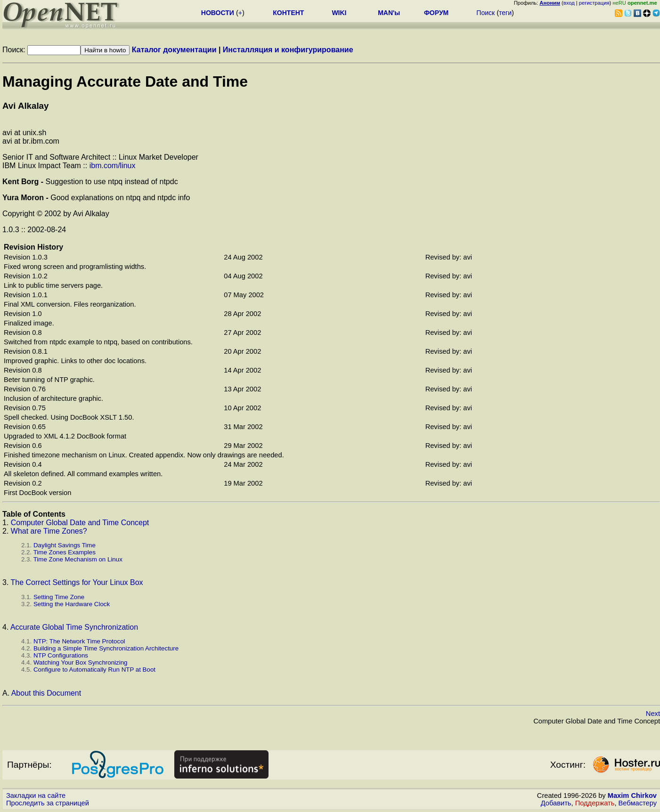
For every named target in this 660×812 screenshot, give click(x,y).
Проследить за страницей (48, 803)
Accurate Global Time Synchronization (74, 627)
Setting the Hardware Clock (72, 604)
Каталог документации (174, 50)
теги (505, 13)
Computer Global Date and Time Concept (80, 523)
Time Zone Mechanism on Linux (78, 559)
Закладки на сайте (36, 796)
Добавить (556, 803)
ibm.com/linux (113, 166)
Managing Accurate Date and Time (125, 81)
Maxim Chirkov (632, 796)
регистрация (594, 3)
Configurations (61, 655)
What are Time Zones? (49, 531)
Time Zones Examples (65, 552)
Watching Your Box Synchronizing (81, 662)
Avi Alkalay (25, 106)
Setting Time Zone (59, 597)
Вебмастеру (638, 803)
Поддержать (595, 803)
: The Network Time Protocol (79, 641)
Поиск (485, 13)
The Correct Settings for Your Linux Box (77, 582)
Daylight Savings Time (65, 545)
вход (569, 3)
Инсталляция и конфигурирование (288, 50)
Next (653, 714)
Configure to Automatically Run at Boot (94, 670)
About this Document (46, 693)
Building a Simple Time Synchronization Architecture (106, 648)
